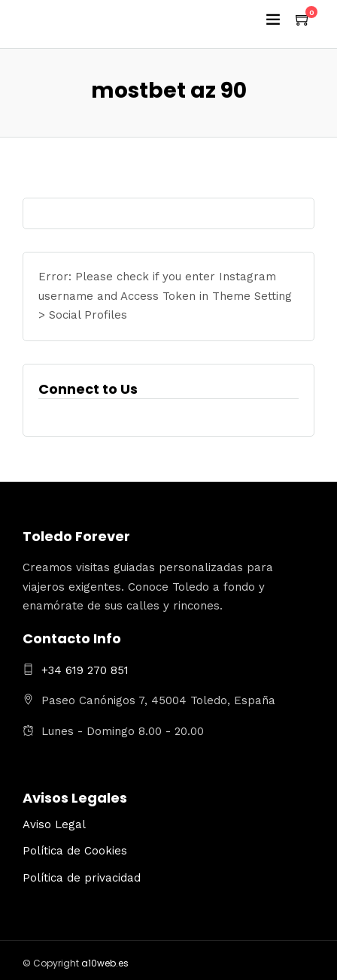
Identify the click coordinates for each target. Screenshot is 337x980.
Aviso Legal (54, 824)
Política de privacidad (82, 878)
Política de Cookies (75, 851)
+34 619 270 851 (85, 670)
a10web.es (105, 963)
